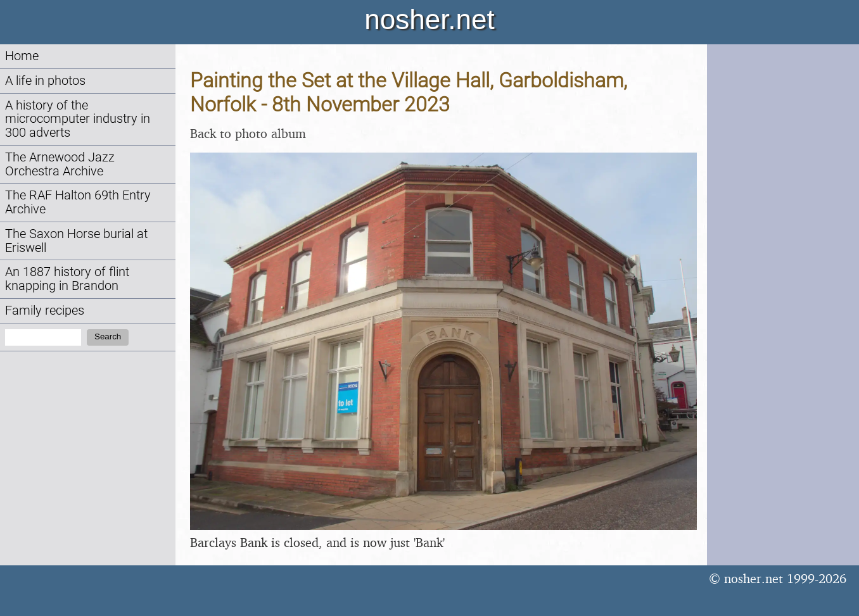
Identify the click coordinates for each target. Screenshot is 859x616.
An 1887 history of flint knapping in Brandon (67, 279)
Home (22, 56)
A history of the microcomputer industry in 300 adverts (78, 119)
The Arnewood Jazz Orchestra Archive (60, 164)
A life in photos (45, 81)
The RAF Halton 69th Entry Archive (78, 202)
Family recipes (45, 311)
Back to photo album (248, 133)
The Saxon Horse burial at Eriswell (76, 241)
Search (108, 336)
